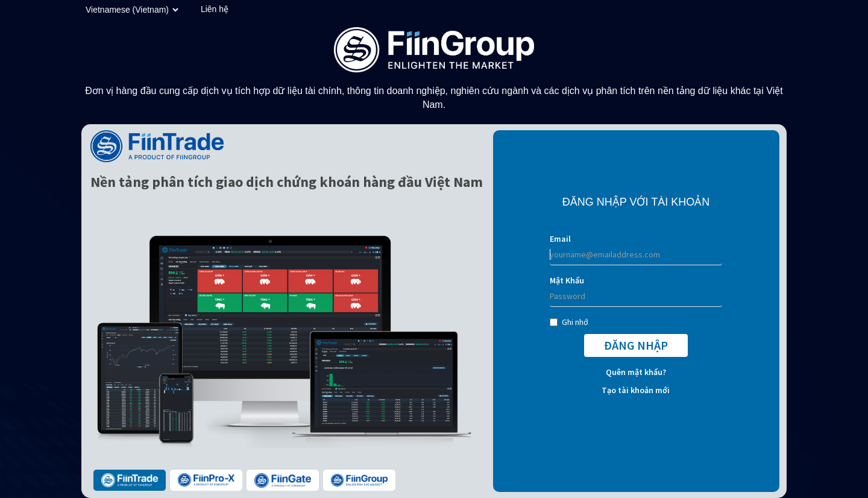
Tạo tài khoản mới (636, 390)
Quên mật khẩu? (636, 372)
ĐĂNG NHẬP (636, 345)
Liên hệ (215, 9)
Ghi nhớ (569, 322)
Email (560, 239)
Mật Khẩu (567, 280)
